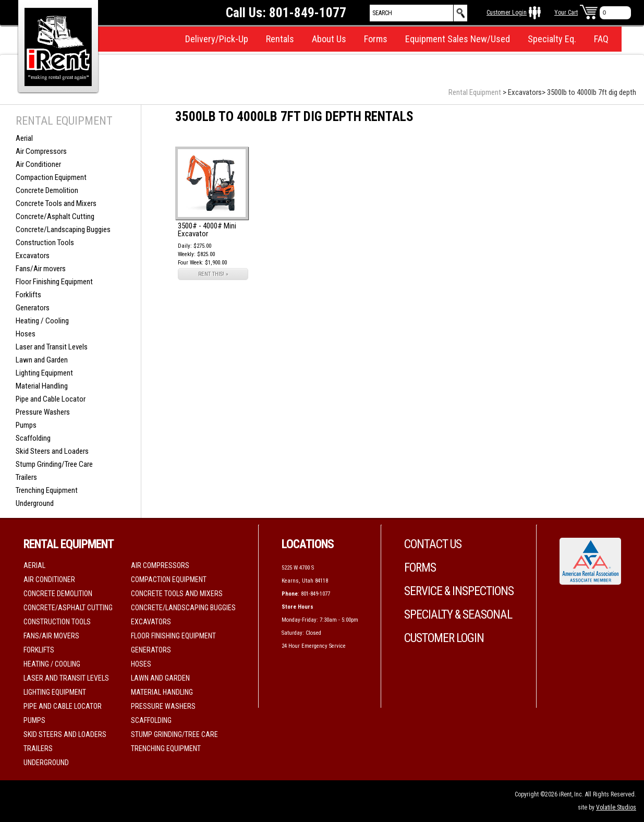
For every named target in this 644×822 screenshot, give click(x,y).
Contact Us (433, 544)
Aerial (24, 138)
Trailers (26, 477)
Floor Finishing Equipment (54, 282)
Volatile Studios (616, 807)
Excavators (33, 256)
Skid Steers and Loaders (52, 451)
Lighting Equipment (44, 373)
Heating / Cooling (42, 321)
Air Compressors (41, 151)
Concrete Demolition (47, 190)
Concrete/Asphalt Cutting (55, 216)
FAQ (601, 39)
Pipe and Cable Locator (51, 399)
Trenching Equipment (47, 490)
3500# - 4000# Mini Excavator (207, 230)
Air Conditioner (38, 164)
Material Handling (42, 386)
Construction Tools (45, 243)
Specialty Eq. (552, 39)
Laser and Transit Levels (52, 347)
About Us (329, 39)
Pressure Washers (43, 412)
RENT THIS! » (213, 274)
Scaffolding (33, 438)
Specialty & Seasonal (458, 615)
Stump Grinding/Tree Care (54, 464)
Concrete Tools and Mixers (56, 203)
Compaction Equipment (51, 177)
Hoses (26, 334)
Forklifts (28, 295)
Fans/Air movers (41, 269)
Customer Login (507, 13)
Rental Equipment (475, 92)
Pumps (26, 425)
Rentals (280, 39)
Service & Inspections (459, 591)
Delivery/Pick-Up (217, 39)
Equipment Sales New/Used (458, 39)
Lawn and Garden (42, 360)
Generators (33, 308)
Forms (376, 39)
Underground (35, 503)
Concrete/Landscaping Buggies (63, 229)
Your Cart (566, 13)
